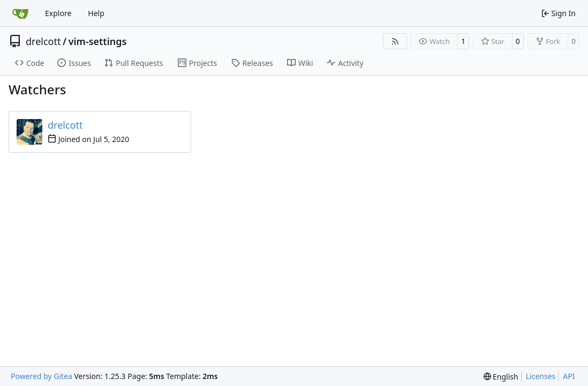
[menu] (501, 377)
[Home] (20, 13)
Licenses (541, 376)
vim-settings (98, 41)
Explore (58, 13)
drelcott (43, 41)
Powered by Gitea (42, 376)
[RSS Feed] (395, 41)
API (569, 376)
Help (96, 13)
